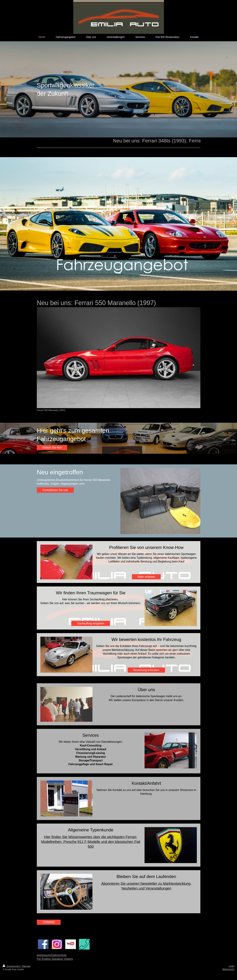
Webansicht (228, 969)
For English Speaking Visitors (55, 959)
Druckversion (12, 966)
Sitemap (26, 966)
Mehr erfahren (146, 577)
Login (231, 966)
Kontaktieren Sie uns (55, 490)
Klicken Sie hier (52, 448)
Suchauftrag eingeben (91, 623)
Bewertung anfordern (146, 670)
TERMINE (49, 922)
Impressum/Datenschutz (52, 955)
